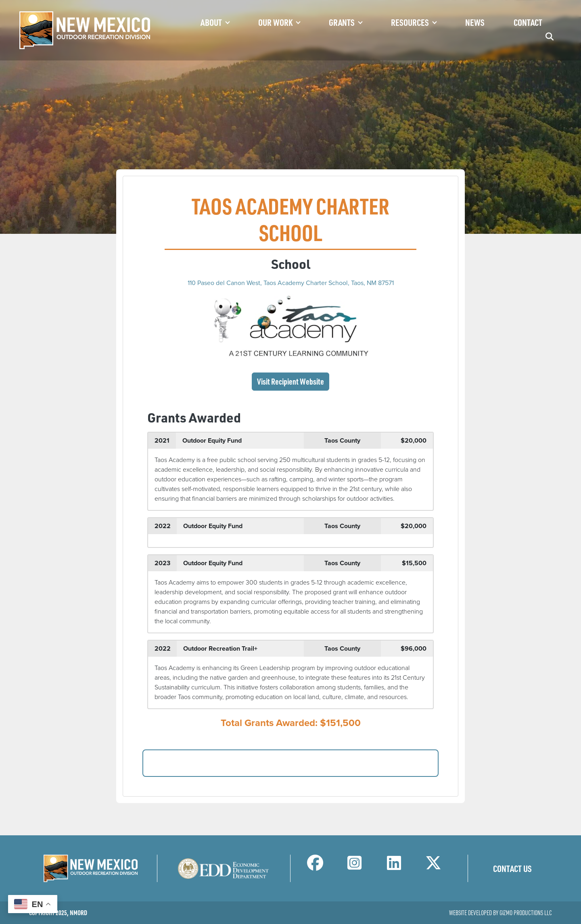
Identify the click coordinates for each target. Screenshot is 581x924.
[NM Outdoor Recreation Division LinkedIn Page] (394, 867)
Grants (342, 22)
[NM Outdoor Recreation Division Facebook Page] (315, 867)
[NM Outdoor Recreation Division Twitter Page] (433, 867)
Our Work (275, 22)
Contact (528, 22)
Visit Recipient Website (290, 381)
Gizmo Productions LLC (526, 913)
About (211, 22)
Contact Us (512, 868)
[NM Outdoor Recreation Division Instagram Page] (354, 867)
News (475, 22)
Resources (410, 22)
